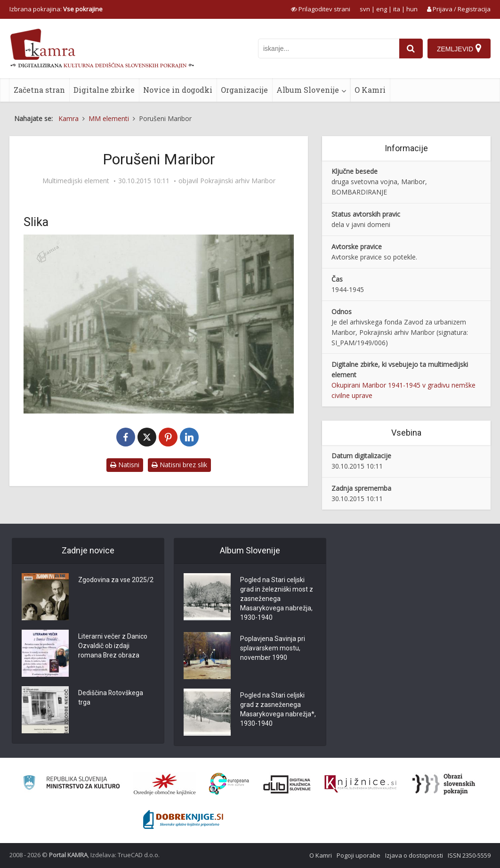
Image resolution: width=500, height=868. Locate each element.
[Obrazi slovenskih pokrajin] (444, 784)
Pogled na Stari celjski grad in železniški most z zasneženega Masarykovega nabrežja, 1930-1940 (277, 599)
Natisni (125, 465)
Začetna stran (39, 90)
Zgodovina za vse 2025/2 (116, 580)
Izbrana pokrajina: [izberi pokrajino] (56, 9)
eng (382, 9)
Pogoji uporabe (359, 855)
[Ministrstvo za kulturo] (71, 784)
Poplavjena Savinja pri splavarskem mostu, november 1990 (273, 649)
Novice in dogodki (178, 90)
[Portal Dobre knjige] (183, 819)
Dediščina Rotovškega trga (111, 698)
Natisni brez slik (179, 465)
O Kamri (370, 90)
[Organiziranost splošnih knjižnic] (165, 784)
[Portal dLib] (287, 784)
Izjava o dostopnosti (414, 855)
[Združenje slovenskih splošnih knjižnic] (360, 784)
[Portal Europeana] (229, 784)
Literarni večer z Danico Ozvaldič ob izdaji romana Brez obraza (113, 646)
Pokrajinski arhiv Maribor (238, 181)
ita (397, 9)
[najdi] (411, 49)
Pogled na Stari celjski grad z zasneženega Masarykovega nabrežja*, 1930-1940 (278, 710)
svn (365, 9)
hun (412, 9)
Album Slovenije (308, 90)
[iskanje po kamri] (329, 49)
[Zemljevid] (459, 49)
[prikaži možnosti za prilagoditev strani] (321, 9)
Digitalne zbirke (104, 90)
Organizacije (244, 90)
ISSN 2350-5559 (469, 855)
